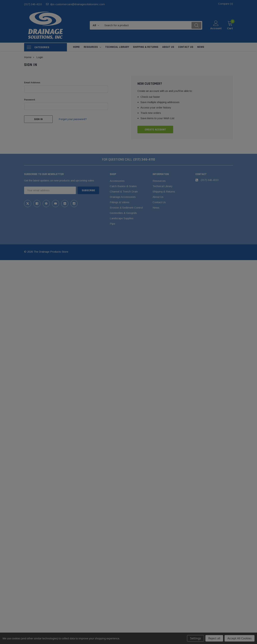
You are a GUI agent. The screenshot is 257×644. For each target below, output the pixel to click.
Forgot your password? (73, 119)
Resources (91, 47)
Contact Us (159, 202)
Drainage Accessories (123, 197)
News (156, 208)
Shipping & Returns (164, 192)
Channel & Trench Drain (124, 192)
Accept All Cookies (240, 638)
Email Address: (32, 83)
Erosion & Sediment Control (126, 208)
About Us (158, 197)
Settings (196, 638)
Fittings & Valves (120, 202)
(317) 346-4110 (33, 4)
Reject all (214, 638)
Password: (30, 100)
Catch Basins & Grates (123, 186)
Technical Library (163, 186)
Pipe (112, 224)
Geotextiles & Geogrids (123, 213)
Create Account (155, 130)
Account (216, 28)
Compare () (225, 4)
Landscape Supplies (122, 218)
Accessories (117, 181)
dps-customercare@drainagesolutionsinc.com (77, 4)
